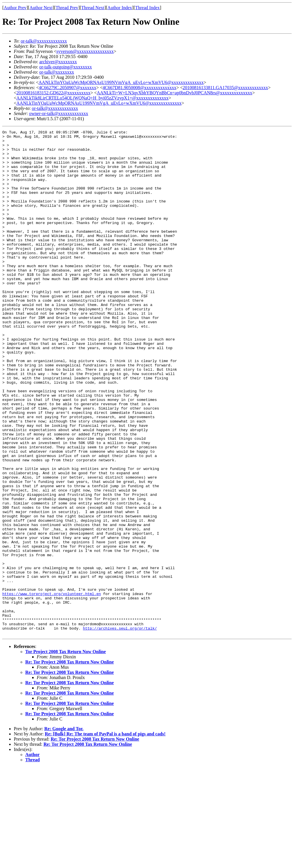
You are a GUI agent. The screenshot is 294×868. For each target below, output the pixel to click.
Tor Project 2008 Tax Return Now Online (66, 753)
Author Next (41, 8)
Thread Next (93, 8)
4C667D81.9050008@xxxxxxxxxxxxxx (139, 88)
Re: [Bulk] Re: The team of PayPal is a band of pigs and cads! (105, 835)
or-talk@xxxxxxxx (57, 72)
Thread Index (148, 8)
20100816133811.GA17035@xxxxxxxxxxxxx (225, 88)
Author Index (120, 8)
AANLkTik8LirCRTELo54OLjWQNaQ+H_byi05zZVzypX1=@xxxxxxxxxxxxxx (92, 98)
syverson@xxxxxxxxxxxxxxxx (85, 51)
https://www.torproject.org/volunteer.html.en (52, 687)
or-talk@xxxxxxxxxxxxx (44, 41)
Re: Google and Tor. (64, 830)
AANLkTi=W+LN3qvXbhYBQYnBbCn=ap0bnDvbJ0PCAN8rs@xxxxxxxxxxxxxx (175, 93)
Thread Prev (67, 8)
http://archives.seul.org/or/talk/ (120, 728)
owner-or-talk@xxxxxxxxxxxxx (59, 113)
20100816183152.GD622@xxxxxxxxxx (53, 93)
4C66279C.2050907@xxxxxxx (67, 88)
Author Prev (15, 8)
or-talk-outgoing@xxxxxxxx (66, 67)
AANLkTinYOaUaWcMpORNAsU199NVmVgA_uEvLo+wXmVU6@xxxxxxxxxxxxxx (121, 82)
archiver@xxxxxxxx (58, 62)
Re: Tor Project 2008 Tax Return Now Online (69, 763)
